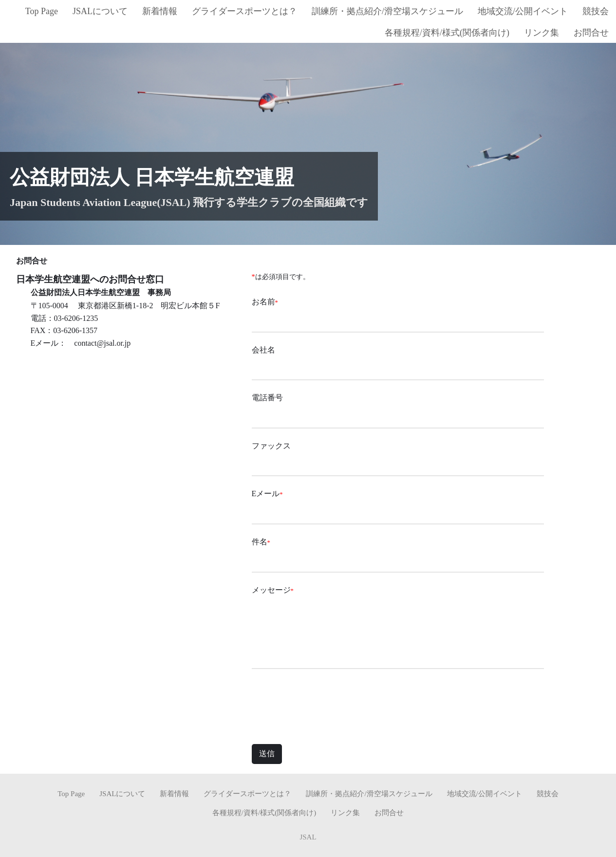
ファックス (271, 446)
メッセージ (271, 590)
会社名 (263, 350)
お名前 (263, 302)
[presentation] (326, 706)
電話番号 (267, 398)
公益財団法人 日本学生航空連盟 (152, 177)
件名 (260, 542)
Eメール (266, 494)
